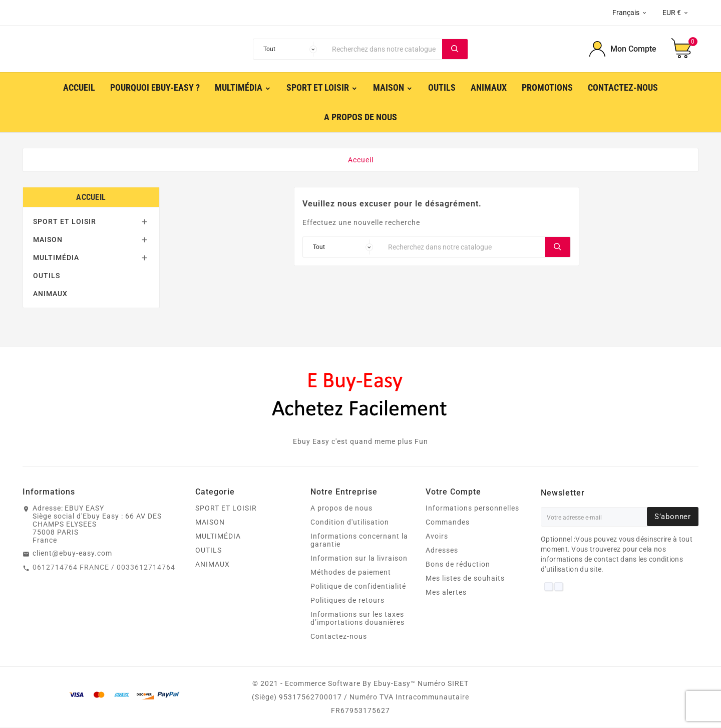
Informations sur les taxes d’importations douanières (357, 619)
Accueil (91, 198)
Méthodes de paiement (351, 573)
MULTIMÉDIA (56, 258)
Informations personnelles (472, 509)
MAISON (48, 240)
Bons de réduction (458, 565)
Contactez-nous (339, 637)
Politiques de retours (347, 601)
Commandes (448, 523)
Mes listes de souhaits (465, 579)
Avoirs (437, 537)
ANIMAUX (50, 294)
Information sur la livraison (359, 559)
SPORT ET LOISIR (65, 222)
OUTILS (47, 276)
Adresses (442, 551)
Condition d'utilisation (350, 523)
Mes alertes (446, 593)
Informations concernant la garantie (359, 541)
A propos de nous (341, 509)
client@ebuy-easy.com (72, 554)
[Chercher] (385, 49)
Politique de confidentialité (358, 587)
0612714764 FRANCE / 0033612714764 (104, 568)
